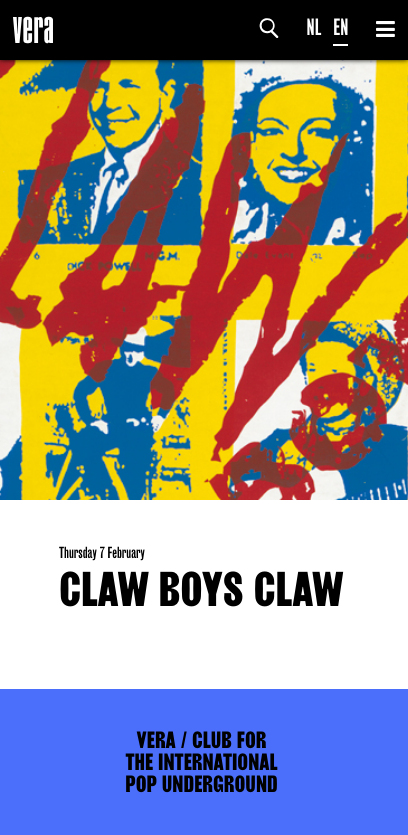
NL (314, 27)
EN (340, 27)
